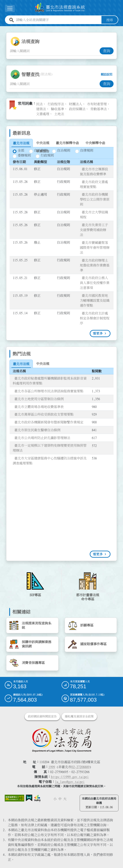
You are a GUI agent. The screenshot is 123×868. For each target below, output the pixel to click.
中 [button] (60, 799)
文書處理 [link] (43, 114)
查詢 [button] (107, 51)
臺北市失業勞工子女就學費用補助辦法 (94, 230)
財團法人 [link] (76, 104)
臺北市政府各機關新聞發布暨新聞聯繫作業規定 (49, 422)
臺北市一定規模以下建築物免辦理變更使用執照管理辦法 (50, 448)
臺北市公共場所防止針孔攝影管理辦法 (42, 438)
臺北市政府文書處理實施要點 (94, 184)
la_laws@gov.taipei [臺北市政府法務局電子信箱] (70, 782)
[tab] (21, 143)
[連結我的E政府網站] (29, 798)
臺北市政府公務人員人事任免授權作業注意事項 (95, 283)
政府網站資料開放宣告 (42, 716)
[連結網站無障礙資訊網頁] (15, 798)
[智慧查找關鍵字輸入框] (55, 84)
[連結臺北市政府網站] (37, 798)
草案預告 (43, 151)
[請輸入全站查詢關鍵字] (58, 20)
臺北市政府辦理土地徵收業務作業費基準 (95, 265)
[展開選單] (10, 9)
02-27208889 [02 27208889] (80, 767)
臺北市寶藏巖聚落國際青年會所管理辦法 (95, 247)
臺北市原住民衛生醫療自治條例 (37, 430)
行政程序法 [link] (56, 104)
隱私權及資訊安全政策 (79, 716)
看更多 (98, 333)
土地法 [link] (59, 114)
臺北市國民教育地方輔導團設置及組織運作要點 (95, 300)
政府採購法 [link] (77, 109)
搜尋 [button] (110, 20)
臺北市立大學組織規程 (94, 214)
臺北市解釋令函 (67, 143)
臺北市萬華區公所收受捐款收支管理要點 (44, 414)
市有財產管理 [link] (97, 104)
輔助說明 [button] (107, 74)
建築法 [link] (41, 109)
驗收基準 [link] (57, 109)
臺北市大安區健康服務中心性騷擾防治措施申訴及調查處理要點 (50, 460)
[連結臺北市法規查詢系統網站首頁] (60, 8)
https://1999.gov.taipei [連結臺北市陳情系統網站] (70, 777)
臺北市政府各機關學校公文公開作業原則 (95, 199)
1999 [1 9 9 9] (52, 767)
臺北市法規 (21, 143)
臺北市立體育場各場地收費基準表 (39, 407)
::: (2, 28)
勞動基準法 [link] (99, 109)
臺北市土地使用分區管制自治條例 (39, 399)
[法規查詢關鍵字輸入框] (55, 51)
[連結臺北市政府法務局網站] (62, 740)
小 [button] (55, 799)
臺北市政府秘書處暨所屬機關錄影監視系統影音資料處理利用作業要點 (50, 381)
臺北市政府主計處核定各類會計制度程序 (95, 318)
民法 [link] (39, 104)
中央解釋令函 (95, 143)
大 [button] (65, 799)
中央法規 (43, 143)
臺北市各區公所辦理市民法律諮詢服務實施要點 (49, 391)
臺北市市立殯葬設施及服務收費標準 (94, 171)
